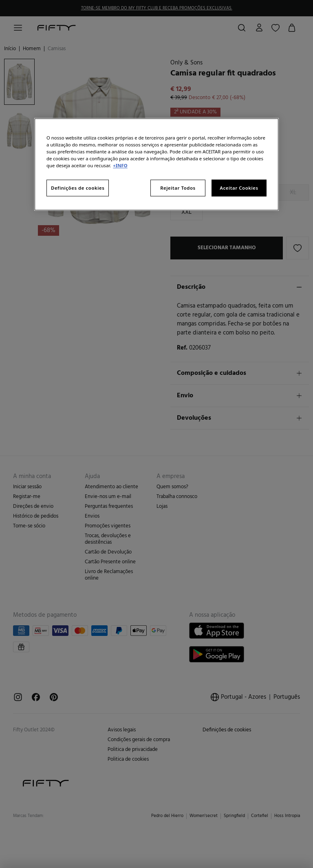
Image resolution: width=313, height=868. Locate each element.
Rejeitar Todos (178, 188)
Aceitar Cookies (239, 188)
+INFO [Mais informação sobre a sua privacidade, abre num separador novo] (120, 166)
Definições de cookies (78, 188)
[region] (156, 165)
